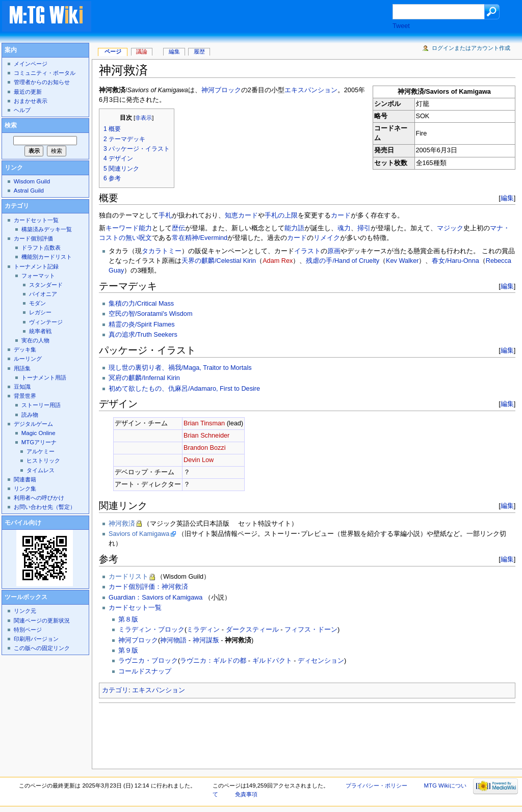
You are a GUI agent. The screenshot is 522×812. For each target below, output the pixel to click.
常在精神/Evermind (200, 238)
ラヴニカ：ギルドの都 (213, 661)
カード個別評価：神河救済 (148, 587)
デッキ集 (25, 349)
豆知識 (22, 387)
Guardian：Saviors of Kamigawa (155, 598)
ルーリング (28, 359)
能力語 (294, 228)
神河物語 (173, 640)
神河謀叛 (206, 640)
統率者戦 (40, 331)
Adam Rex (278, 261)
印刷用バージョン (36, 639)
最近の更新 (28, 92)
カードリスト (128, 577)
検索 (11, 125)
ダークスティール (252, 630)
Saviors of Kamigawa (139, 534)
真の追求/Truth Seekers (143, 335)
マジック (450, 228)
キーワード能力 (129, 228)
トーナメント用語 (44, 377)
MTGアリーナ (39, 442)
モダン (37, 303)
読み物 (30, 415)
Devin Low (199, 460)
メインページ (31, 64)
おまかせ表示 (31, 101)
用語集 (22, 368)
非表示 (143, 118)
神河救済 (122, 524)
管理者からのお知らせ (42, 82)
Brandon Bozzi (205, 448)
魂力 (344, 228)
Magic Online (38, 433)
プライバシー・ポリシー (376, 786)
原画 (334, 251)
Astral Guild (29, 191)
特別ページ (28, 630)
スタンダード (46, 285)
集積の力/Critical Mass (141, 304)
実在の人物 (35, 340)
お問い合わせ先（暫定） (45, 507)
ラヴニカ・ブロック (148, 661)
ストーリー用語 (41, 405)
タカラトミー (162, 251)
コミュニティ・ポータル (45, 73)
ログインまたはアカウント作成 (471, 48)
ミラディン (203, 630)
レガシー (40, 312)
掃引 (364, 228)
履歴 (199, 51)
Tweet (401, 26)
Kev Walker (402, 261)
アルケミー (41, 451)
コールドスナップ (145, 671)
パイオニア (43, 294)
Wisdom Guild (32, 181)
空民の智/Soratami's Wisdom (150, 314)
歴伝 (178, 228)
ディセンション (321, 661)
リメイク (327, 238)
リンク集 (25, 489)
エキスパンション (311, 90)
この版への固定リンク (42, 648)
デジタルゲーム (33, 424)
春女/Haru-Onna (455, 261)
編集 (507, 198)
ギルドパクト (272, 661)
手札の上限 (281, 215)
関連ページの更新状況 (42, 620)
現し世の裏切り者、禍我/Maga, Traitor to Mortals (180, 368)
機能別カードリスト (47, 257)
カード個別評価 (33, 238)
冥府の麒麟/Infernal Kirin (144, 378)
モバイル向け (23, 523)
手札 (165, 215)
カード (341, 215)
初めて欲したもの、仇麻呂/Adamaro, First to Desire (184, 389)
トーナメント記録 (36, 266)
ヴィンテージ (46, 322)
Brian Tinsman (204, 423)
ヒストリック (43, 461)
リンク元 (25, 611)
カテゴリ (115, 690)
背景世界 (25, 396)
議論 (142, 51)
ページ (113, 51)
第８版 (128, 619)
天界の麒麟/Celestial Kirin (219, 261)
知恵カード (241, 215)
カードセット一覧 (135, 608)
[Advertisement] (252, 17)
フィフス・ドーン (311, 630)
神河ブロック (221, 90)
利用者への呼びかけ (39, 498)
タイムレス (41, 470)
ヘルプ (22, 110)
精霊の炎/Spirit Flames (142, 324)
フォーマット (38, 276)
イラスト (307, 251)
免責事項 (246, 794)
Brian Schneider (206, 436)
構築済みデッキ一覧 (47, 229)
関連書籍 (25, 479)
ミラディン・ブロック (151, 630)
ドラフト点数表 (41, 248)
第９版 (128, 651)
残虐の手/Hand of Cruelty (343, 261)
